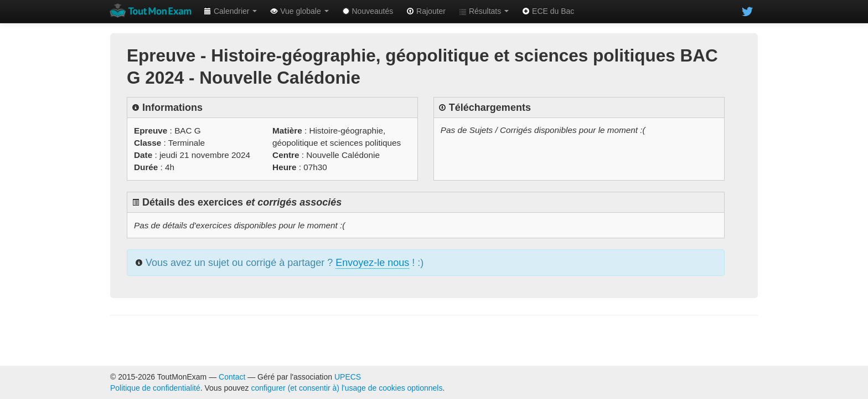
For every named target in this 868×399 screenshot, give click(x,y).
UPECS (348, 377)
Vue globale (299, 11)
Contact (232, 377)
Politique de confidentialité (155, 388)
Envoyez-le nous (372, 263)
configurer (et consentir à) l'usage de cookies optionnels (347, 388)
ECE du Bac (548, 11)
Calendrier (230, 11)
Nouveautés (368, 11)
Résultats (484, 11)
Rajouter (426, 11)
